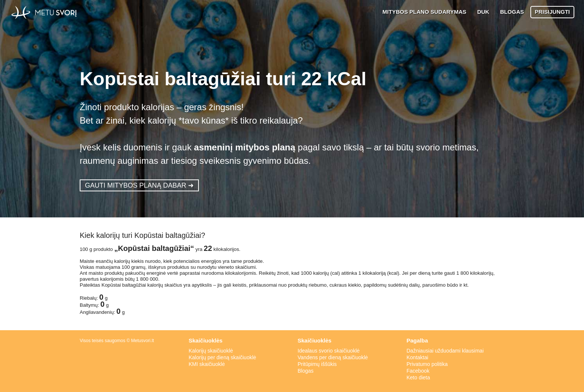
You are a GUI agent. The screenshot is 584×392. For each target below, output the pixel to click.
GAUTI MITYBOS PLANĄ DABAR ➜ (139, 185)
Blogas (306, 371)
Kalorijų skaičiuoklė (211, 351)
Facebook (418, 371)
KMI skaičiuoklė (207, 364)
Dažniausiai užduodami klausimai (445, 351)
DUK (483, 12)
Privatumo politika (427, 364)
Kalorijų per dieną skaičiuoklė (223, 357)
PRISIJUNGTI (552, 12)
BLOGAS (512, 12)
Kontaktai (418, 357)
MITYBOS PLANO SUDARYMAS (424, 12)
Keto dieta (418, 377)
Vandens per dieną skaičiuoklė (333, 357)
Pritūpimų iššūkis (317, 364)
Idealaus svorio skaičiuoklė (329, 351)
